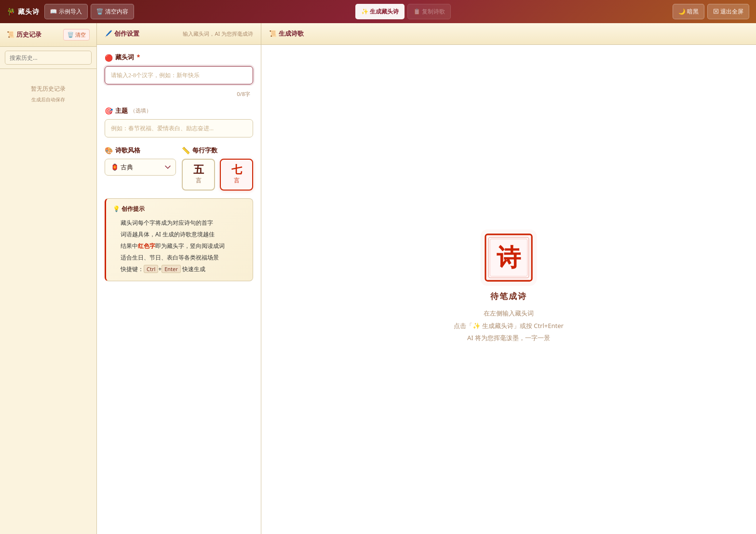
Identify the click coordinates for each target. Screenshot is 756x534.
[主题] (179, 128)
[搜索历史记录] (48, 58)
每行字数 (200, 150)
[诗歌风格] (140, 167)
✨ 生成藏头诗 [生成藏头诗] (380, 11)
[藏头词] (179, 75)
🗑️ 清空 (76, 34)
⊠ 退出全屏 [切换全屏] (728, 11)
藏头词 (122, 58)
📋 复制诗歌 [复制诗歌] (429, 11)
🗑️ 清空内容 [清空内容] (112, 11)
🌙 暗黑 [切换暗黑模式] (688, 11)
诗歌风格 (122, 150)
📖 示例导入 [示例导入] (66, 11)
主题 (128, 111)
